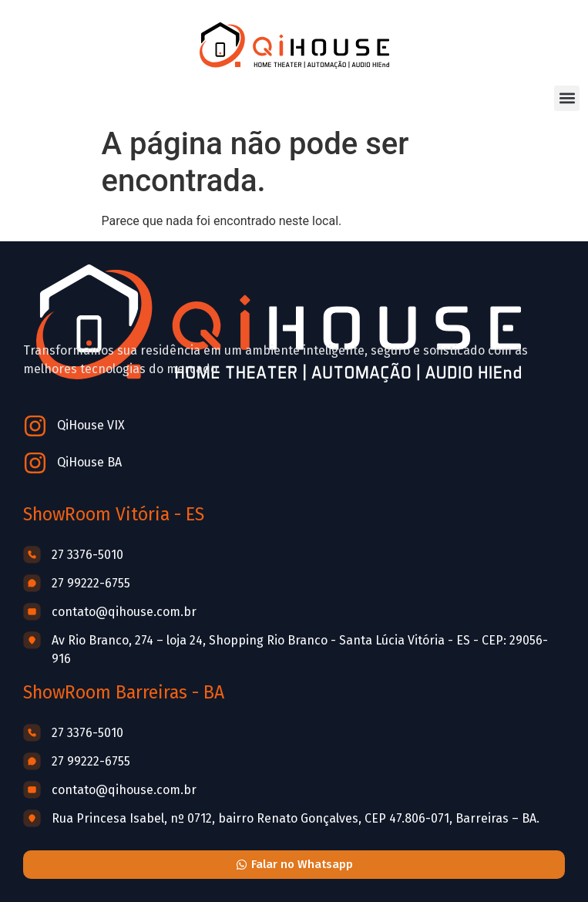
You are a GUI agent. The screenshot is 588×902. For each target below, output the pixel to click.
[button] (567, 98)
